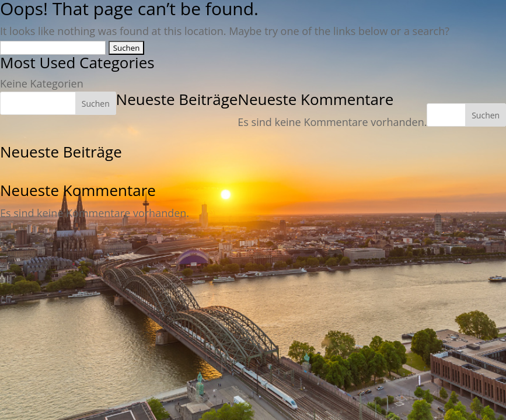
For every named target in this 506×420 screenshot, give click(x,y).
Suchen (486, 115)
